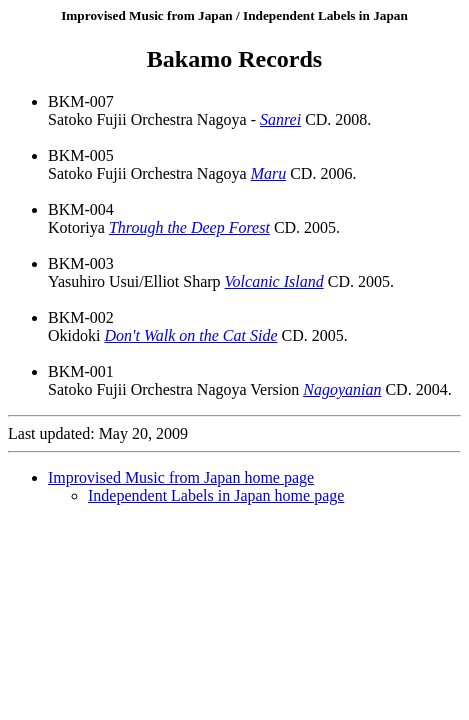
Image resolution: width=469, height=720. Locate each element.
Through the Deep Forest (189, 227)
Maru (269, 173)
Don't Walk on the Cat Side (190, 335)
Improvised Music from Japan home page (181, 477)
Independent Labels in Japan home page (216, 495)
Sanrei (280, 119)
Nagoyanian (342, 389)
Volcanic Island (274, 281)
